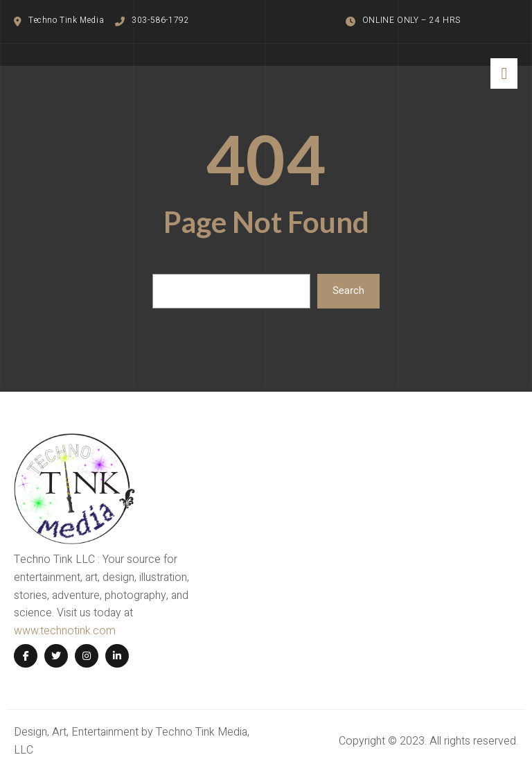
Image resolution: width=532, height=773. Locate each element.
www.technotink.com (65, 631)
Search (348, 290)
